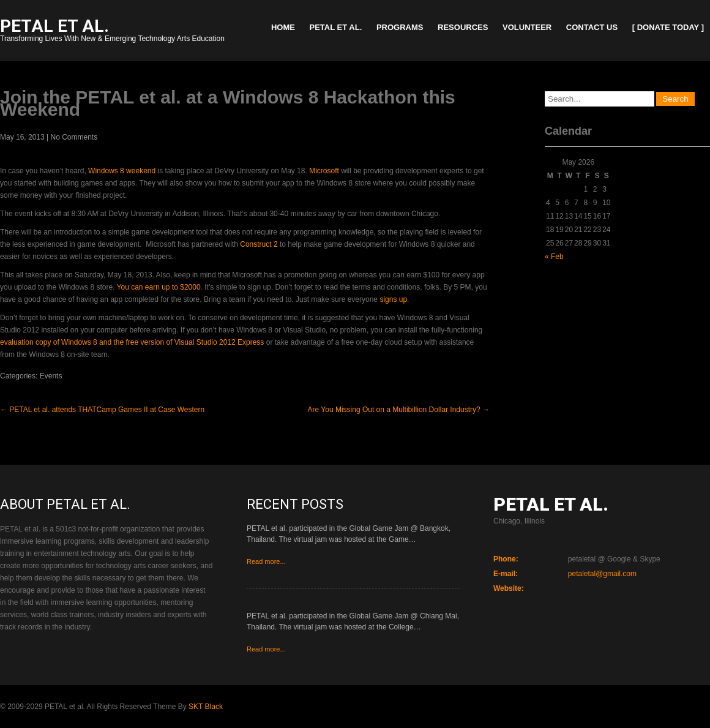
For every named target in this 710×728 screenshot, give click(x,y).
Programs (400, 27)
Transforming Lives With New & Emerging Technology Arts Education (112, 32)
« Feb (554, 257)
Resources (463, 27)
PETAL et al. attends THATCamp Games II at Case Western (102, 410)
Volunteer (527, 27)
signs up (393, 299)
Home (283, 27)
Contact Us (592, 27)
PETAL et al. (336, 27)
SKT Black (206, 707)
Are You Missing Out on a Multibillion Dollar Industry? (399, 410)
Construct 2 (259, 244)
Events (51, 376)
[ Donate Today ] (668, 27)
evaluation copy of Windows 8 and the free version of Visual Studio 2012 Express (132, 342)
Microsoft (324, 171)
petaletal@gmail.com (602, 574)
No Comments (74, 137)
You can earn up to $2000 (159, 287)
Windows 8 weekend (122, 171)
